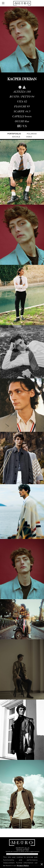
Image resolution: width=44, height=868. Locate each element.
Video (29, 137)
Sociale (16, 137)
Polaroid (32, 134)
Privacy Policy (23, 865)
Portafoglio (14, 134)
